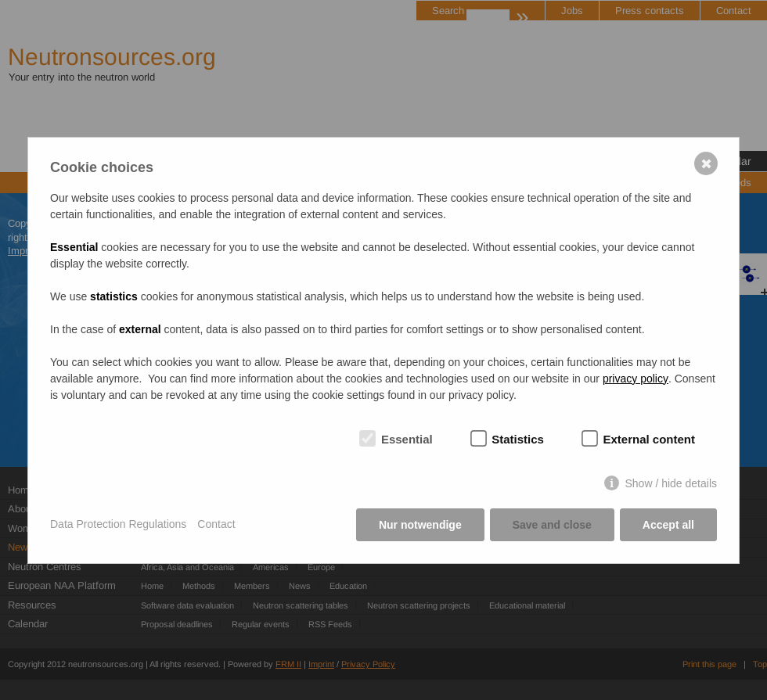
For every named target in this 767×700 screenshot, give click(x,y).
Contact (216, 524)
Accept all (668, 525)
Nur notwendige (420, 525)
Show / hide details (671, 483)
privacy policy (636, 379)
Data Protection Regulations (118, 524)
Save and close (552, 525)
